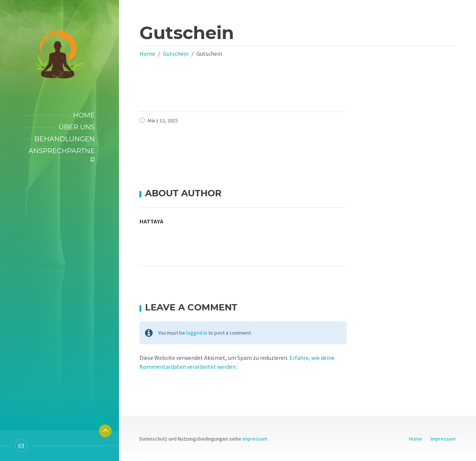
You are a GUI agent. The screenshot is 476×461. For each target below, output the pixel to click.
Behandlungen (65, 139)
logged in (197, 333)
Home (84, 115)
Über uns (77, 127)
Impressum (255, 439)
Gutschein (176, 54)
